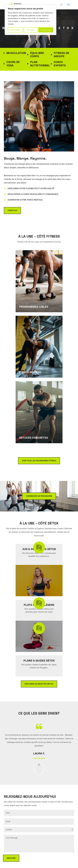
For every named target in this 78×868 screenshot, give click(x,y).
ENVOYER (11, 858)
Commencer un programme (39, 496)
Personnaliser (15, 30)
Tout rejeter (30, 30)
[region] (30, 20)
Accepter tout (46, 30)
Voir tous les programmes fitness (39, 461)
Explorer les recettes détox (39, 684)
